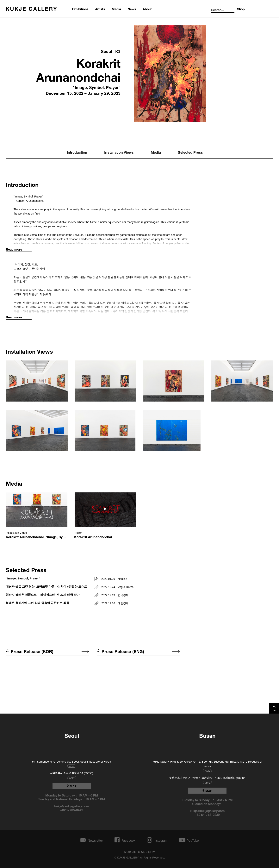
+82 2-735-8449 (72, 810)
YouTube (193, 840)
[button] (37, 381)
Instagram (161, 840)
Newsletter (95, 840)
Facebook (128, 840)
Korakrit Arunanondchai (78, 69)
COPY (72, 766)
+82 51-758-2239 (207, 814)
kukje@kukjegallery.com (72, 806)
